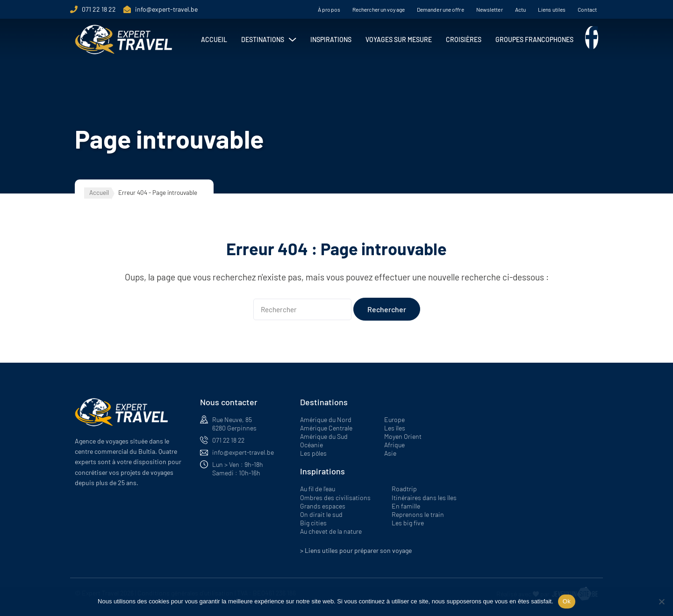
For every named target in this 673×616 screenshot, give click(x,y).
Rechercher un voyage (379, 9)
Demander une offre (440, 9)
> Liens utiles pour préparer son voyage (356, 550)
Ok (567, 601)
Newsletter (490, 9)
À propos (329, 9)
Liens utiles (552, 9)
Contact (587, 9)
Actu (520, 9)
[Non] (661, 602)
